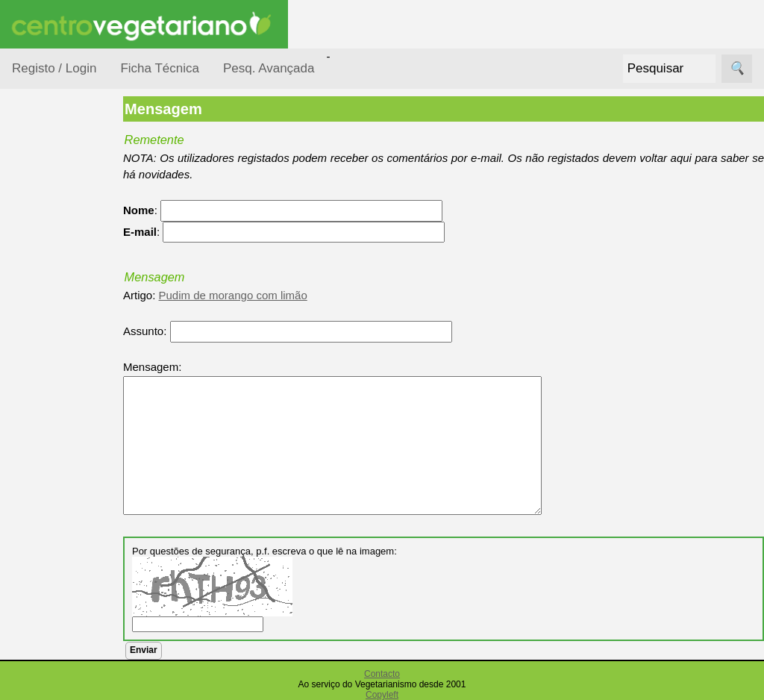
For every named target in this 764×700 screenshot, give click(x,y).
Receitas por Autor (61, 531)
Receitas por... (48, 188)
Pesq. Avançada (269, 68)
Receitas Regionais (55, 577)
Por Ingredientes (71, 300)
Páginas (32, 634)
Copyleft (382, 695)
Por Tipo (51, 357)
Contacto (382, 674)
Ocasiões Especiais (54, 234)
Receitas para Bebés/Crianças (69, 440)
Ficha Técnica (160, 68)
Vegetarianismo (86, 676)
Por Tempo (57, 329)
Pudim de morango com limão (259, 295)
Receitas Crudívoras (57, 395)
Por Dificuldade (68, 271)
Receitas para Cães (65, 486)
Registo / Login (54, 68)
